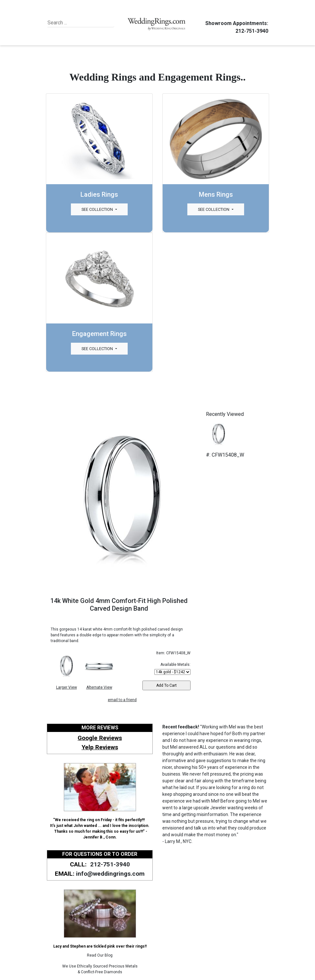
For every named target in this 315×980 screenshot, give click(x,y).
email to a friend (122, 700)
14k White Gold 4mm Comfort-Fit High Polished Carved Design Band (119, 605)
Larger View (67, 687)
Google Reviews (100, 738)
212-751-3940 (251, 31)
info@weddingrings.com (110, 874)
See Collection (98, 209)
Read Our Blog (100, 955)
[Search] (77, 23)
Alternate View (99, 687)
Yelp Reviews (100, 747)
